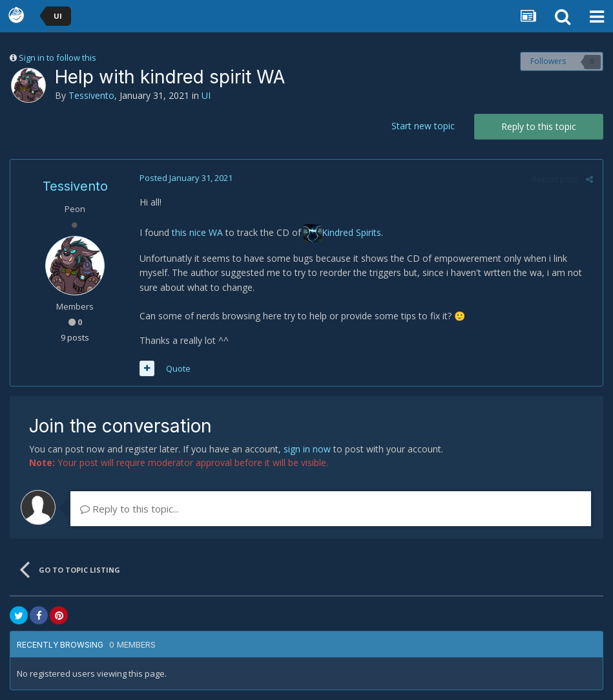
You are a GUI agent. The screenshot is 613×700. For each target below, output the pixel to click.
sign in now (307, 449)
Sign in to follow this (57, 58)
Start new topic (423, 126)
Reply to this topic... (130, 509)
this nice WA (197, 232)
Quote (178, 368)
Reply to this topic (539, 126)
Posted (186, 178)
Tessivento (91, 95)
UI (206, 95)
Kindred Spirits (351, 232)
